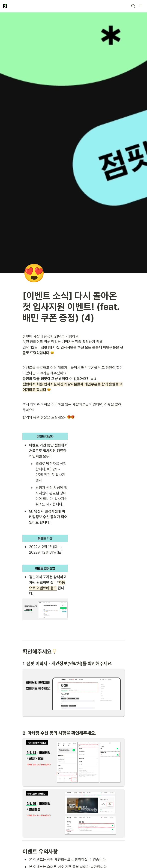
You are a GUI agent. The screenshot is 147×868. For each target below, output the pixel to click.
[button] (133, 6)
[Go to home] (5, 6)
